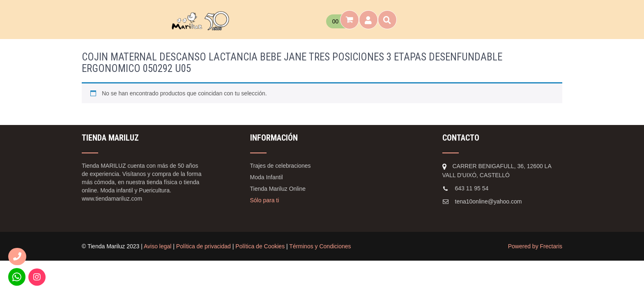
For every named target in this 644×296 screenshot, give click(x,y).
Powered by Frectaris (535, 246)
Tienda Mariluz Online (278, 189)
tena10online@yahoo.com (489, 201)
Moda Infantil (267, 177)
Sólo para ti (265, 200)
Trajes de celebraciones (281, 166)
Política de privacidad (204, 246)
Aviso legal (158, 246)
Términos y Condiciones (320, 246)
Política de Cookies (260, 246)
